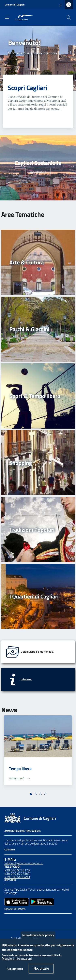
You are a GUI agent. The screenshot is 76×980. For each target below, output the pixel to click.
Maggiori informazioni (17, 963)
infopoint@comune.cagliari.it (24, 863)
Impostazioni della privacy (38, 939)
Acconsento (15, 972)
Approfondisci (38, 172)
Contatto (17, 938)
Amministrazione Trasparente (23, 831)
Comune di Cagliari (15, 5)
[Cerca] (69, 18)
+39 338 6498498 (17, 877)
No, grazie (41, 972)
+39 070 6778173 (17, 870)
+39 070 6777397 (17, 873)
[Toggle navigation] (7, 17)
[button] (31, 794)
